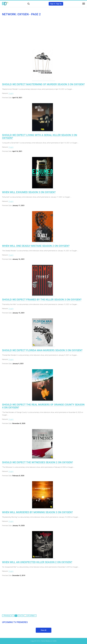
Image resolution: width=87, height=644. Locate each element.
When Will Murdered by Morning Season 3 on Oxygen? (37, 512)
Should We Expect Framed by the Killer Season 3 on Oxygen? (42, 300)
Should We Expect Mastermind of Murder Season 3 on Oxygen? (43, 84)
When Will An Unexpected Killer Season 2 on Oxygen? (37, 562)
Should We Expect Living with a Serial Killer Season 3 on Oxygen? (40, 137)
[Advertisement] (43, 33)
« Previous (7, 616)
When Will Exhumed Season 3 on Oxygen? (29, 192)
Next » (33, 616)
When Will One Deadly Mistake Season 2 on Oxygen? (36, 246)
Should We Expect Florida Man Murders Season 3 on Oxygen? (42, 350)
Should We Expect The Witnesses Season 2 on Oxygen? (38, 462)
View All (44, 630)
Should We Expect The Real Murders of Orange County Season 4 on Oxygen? (43, 406)
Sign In (53, 4)
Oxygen (11, 93)
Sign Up (59, 4)
